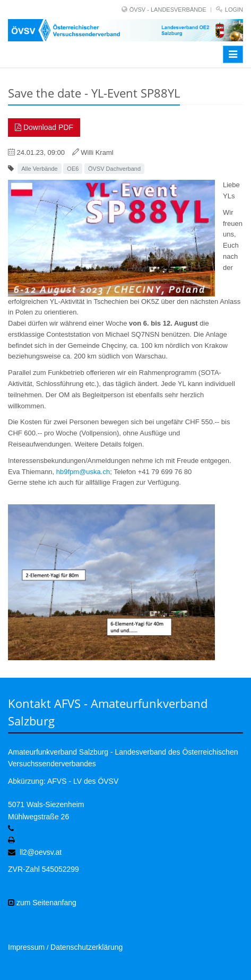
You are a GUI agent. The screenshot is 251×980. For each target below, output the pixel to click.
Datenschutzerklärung (86, 947)
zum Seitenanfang (42, 903)
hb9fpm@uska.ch (83, 472)
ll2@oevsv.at (41, 852)
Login (234, 10)
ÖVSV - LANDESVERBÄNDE (168, 10)
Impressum (26, 947)
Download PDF (44, 127)
